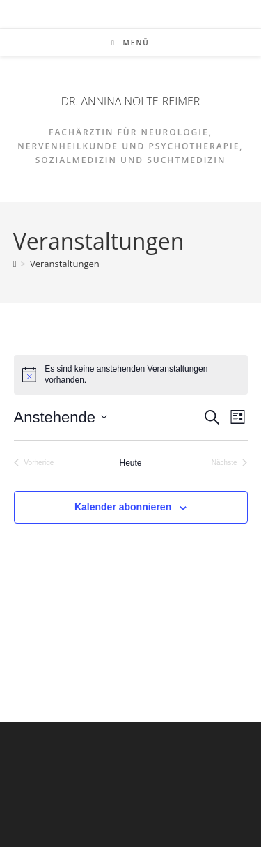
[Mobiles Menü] (130, 43)
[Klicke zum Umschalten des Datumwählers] (61, 417)
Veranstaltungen (65, 264)
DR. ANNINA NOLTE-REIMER (131, 101)
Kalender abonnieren (123, 507)
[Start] (15, 264)
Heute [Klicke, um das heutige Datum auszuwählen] (130, 463)
